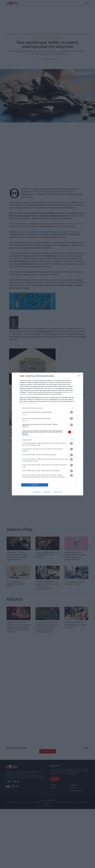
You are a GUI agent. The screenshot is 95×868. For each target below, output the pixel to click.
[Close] (80, 376)
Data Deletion (37, 492)
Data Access (47, 492)
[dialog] (47, 434)
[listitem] (47, 408)
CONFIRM (35, 485)
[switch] (71, 412)
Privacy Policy (58, 492)
